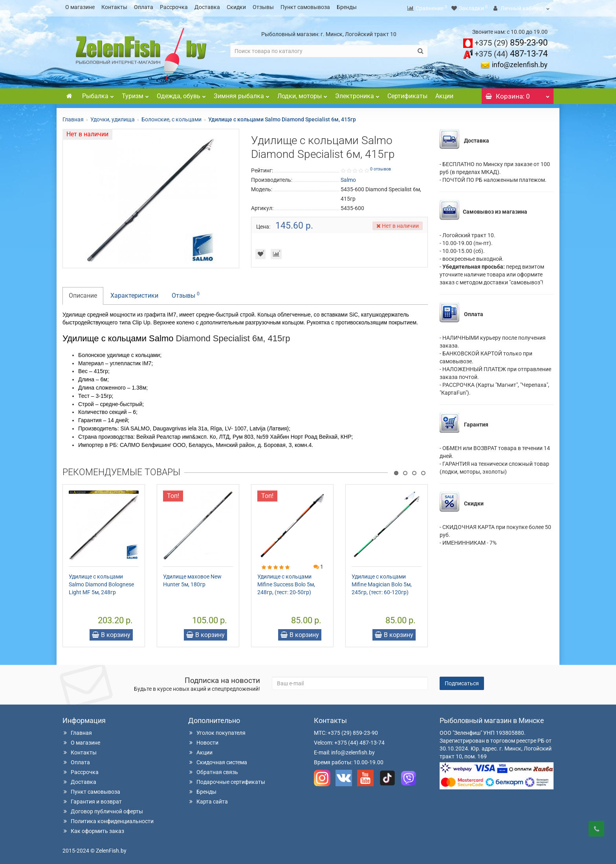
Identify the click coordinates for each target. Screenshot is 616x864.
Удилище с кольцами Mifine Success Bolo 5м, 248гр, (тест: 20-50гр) (286, 582)
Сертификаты (407, 94)
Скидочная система (218, 760)
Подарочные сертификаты (227, 780)
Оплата (144, 7)
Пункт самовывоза (305, 7)
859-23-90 (511, 40)
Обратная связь (213, 770)
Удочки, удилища (113, 117)
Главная (73, 117)
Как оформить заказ (93, 829)
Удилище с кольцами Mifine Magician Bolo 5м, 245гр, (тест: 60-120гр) (382, 582)
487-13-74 (511, 51)
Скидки (236, 7)
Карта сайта (208, 799)
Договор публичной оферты (103, 809)
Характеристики (134, 293)
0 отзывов (380, 167)
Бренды (347, 7)
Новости (203, 740)
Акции (444, 94)
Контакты (114, 7)
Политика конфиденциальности (108, 819)
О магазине (80, 7)
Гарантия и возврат (92, 799)
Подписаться (462, 681)
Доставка (207, 7)
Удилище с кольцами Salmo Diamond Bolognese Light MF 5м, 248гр (101, 582)
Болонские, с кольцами (171, 117)
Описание (83, 293)
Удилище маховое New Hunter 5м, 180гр (192, 578)
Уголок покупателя (217, 730)
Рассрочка (174, 7)
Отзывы (263, 7)
